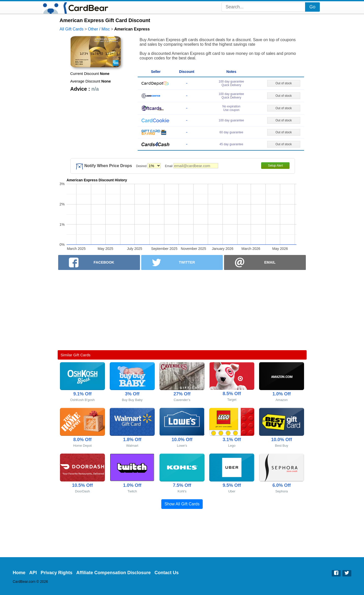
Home (19, 573)
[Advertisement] (182, 310)
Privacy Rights (57, 573)
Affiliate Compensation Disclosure (113, 573)
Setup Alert (275, 166)
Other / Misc (99, 29)
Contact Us (167, 573)
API (33, 573)
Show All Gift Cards (182, 504)
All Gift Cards (72, 29)
